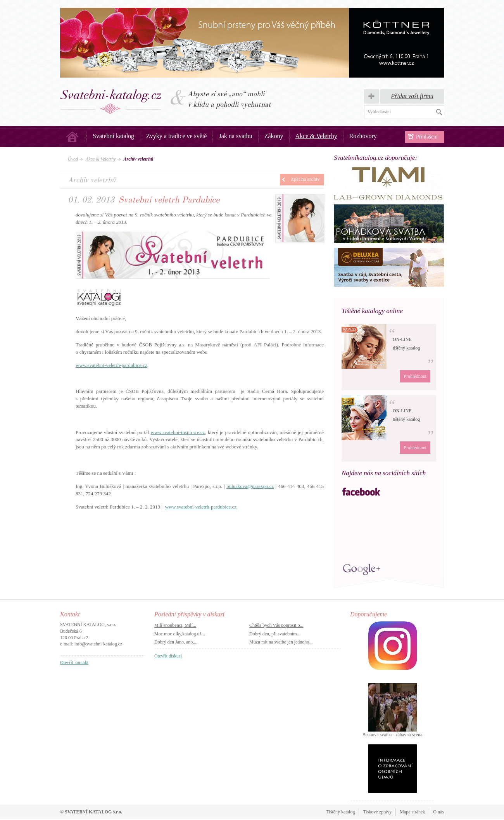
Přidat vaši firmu (412, 96)
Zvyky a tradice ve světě (176, 136)
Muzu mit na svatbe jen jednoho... (281, 642)
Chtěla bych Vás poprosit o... (276, 625)
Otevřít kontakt (74, 663)
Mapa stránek (412, 812)
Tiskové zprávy (377, 812)
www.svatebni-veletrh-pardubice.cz (111, 365)
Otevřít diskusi (168, 656)
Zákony (274, 136)
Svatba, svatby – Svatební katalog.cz (111, 102)
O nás (438, 812)
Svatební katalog (113, 136)
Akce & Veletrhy (316, 136)
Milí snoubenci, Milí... (175, 625)
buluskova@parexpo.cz (250, 486)
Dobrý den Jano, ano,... (176, 642)
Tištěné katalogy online (372, 311)
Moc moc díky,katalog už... (180, 634)
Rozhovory (363, 136)
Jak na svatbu (235, 136)
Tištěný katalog (341, 812)
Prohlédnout (415, 376)
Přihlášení (427, 137)
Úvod (72, 137)
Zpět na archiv (305, 179)
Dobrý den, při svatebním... (275, 634)
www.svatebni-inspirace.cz (178, 432)
